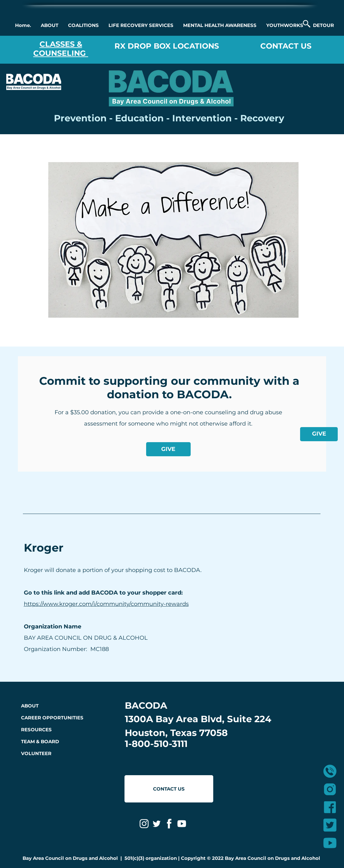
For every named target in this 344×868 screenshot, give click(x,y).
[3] (330, 843)
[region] (175, 239)
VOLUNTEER (36, 753)
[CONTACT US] (169, 789)
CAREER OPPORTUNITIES (52, 718)
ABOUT (30, 706)
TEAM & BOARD (40, 741)
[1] (330, 789)
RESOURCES (36, 730)
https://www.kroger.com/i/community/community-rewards (106, 604)
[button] (49, 25)
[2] (330, 807)
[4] (330, 825)
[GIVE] (319, 434)
